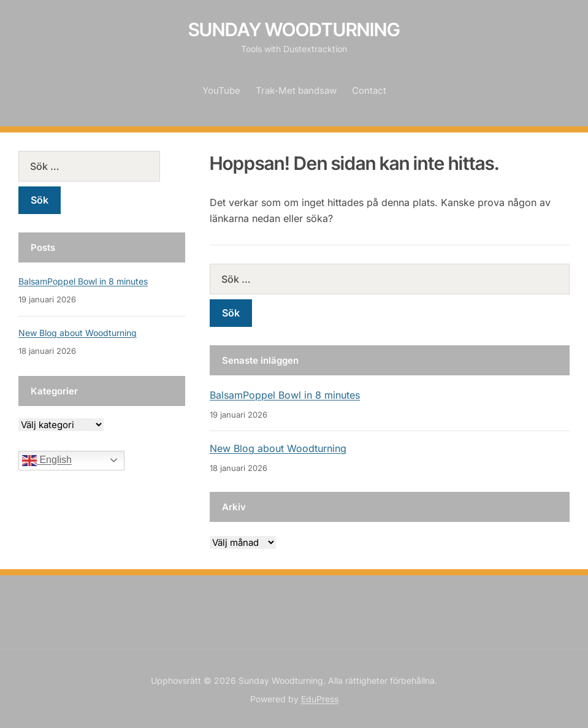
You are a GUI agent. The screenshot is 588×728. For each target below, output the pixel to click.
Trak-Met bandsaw (296, 90)
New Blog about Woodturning (278, 448)
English (47, 461)
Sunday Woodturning (294, 29)
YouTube (221, 90)
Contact (369, 90)
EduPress (320, 699)
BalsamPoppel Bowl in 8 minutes (285, 395)
